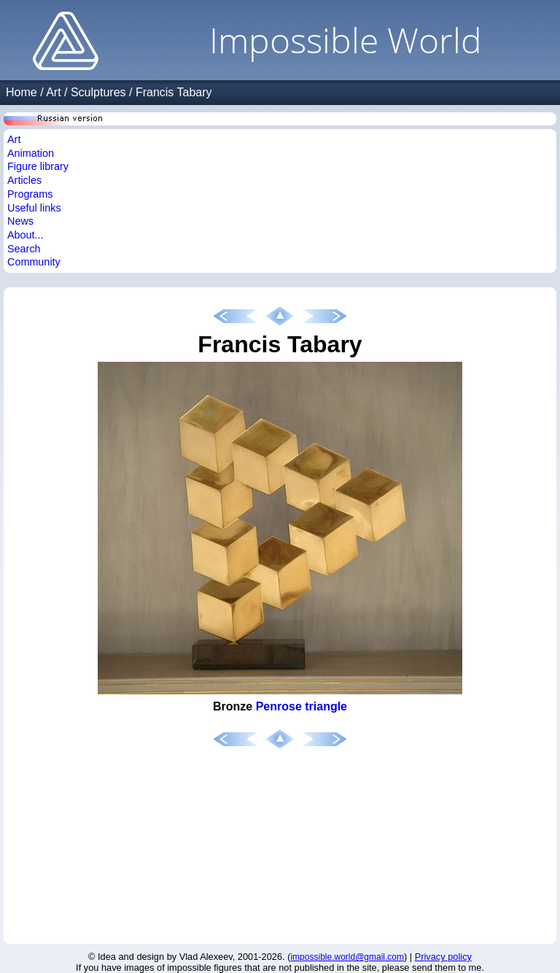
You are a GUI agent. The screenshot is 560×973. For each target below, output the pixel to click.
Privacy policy (443, 957)
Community (34, 262)
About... (26, 235)
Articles (24, 180)
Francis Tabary (174, 92)
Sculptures (98, 92)
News (20, 221)
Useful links (34, 208)
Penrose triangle (302, 706)
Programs (30, 194)
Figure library (38, 166)
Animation (31, 153)
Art (53, 92)
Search (24, 249)
